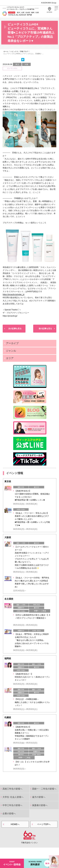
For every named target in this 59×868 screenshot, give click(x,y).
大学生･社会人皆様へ (13, 797)
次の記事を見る (15, 329)
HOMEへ (15, 824)
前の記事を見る (45, 329)
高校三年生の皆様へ (12, 789)
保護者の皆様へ (40, 805)
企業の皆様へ (9, 813)
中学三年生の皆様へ (12, 805)
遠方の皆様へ (39, 797)
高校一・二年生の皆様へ (44, 789)
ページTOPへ (44, 824)
